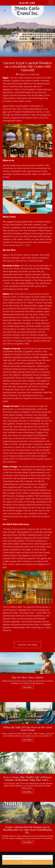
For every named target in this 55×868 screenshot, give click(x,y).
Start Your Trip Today (28, 645)
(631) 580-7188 (27, 3)
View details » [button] (28, 687)
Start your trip (27, 862)
